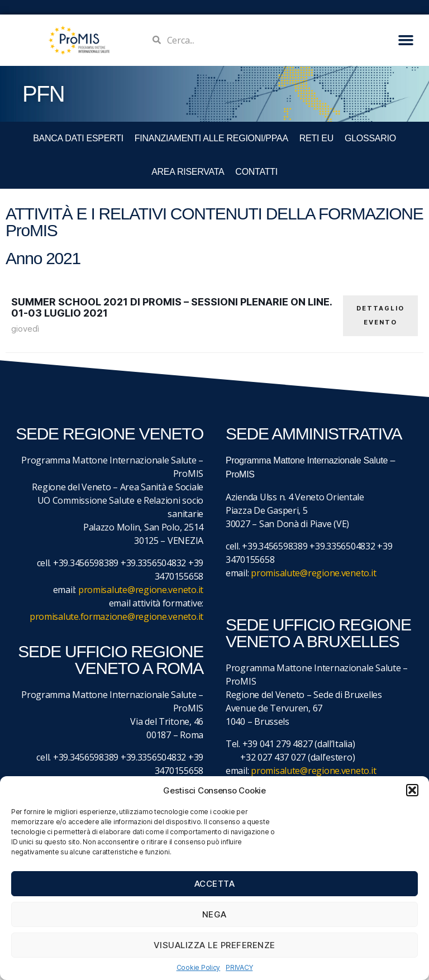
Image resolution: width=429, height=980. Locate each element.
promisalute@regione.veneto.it (141, 590)
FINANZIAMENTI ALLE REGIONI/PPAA (211, 138)
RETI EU (316, 138)
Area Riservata (188, 172)
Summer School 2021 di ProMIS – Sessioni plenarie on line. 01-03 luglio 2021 (171, 307)
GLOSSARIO (370, 138)
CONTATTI (256, 172)
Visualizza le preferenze (214, 945)
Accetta (215, 884)
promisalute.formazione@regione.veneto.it (116, 617)
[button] (412, 790)
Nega (214, 914)
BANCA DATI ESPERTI (78, 138)
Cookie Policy (199, 967)
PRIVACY (239, 967)
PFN (43, 94)
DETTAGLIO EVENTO (380, 315)
